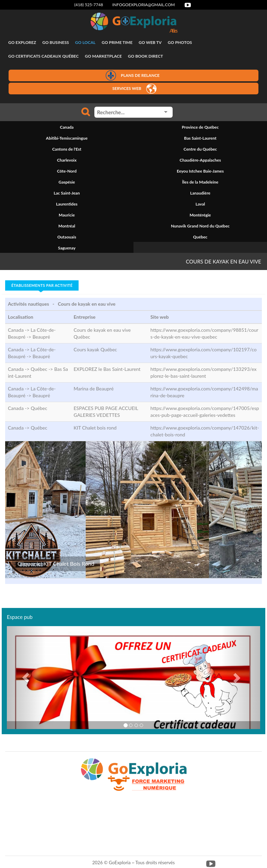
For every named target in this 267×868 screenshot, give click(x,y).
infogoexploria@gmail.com (143, 5)
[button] (26, 678)
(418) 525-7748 (89, 5)
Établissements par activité (42, 285)
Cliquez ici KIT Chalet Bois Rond (56, 564)
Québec (39, 408)
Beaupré (41, 337)
